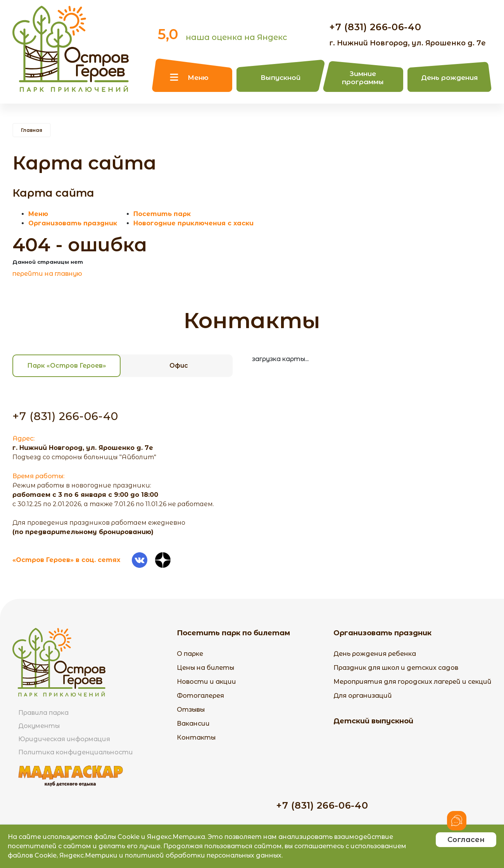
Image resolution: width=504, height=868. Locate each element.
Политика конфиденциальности (76, 752)
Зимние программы (363, 78)
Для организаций (363, 696)
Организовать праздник (73, 223)
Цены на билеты (205, 668)
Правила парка (43, 713)
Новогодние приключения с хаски (193, 223)
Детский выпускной (373, 721)
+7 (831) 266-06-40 (375, 27)
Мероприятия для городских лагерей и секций (413, 682)
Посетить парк (162, 214)
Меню (198, 78)
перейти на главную (47, 274)
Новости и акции (206, 682)
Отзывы (191, 710)
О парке (190, 654)
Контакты (196, 737)
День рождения (450, 78)
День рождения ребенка (375, 654)
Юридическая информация (64, 739)
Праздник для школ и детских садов (396, 668)
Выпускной (280, 78)
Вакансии (193, 724)
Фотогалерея (200, 696)
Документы (39, 726)
